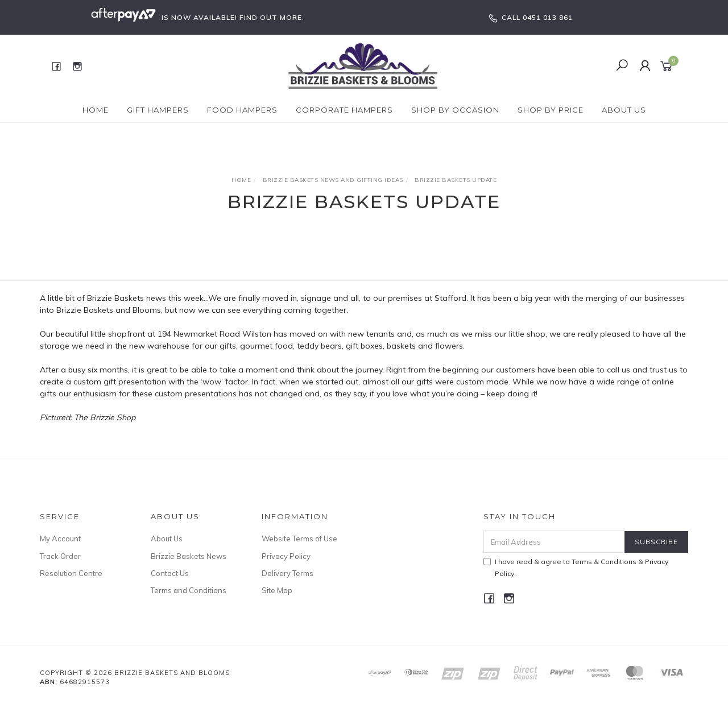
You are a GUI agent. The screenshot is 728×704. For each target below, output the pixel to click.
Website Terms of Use (299, 539)
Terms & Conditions (604, 562)
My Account (60, 539)
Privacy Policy (286, 556)
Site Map (277, 590)
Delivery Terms (288, 573)
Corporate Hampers (344, 110)
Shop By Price (551, 110)
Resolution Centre (71, 573)
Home (96, 110)
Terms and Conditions (189, 590)
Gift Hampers (158, 110)
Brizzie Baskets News (189, 556)
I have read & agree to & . (576, 568)
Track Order (60, 556)
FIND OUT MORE (271, 17)
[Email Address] (554, 542)
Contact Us (170, 573)
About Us (624, 110)
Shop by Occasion (455, 110)
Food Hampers (242, 110)
